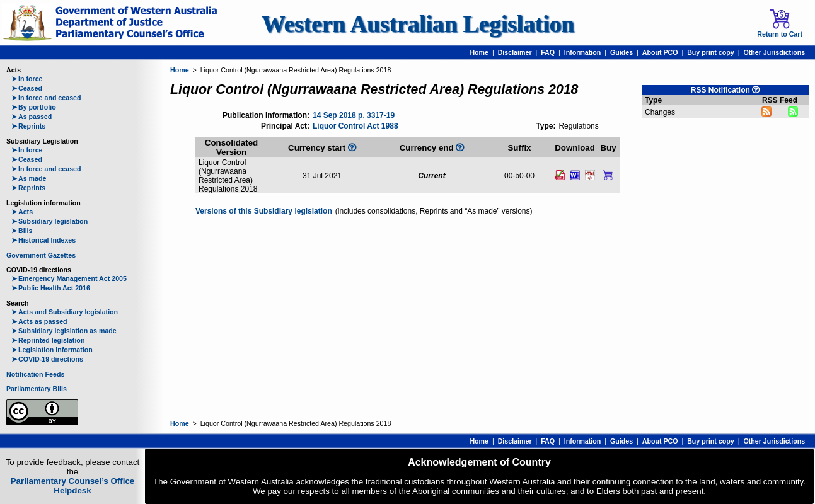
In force (27, 79)
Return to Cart (780, 23)
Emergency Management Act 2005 (69, 278)
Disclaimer (515, 52)
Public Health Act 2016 (51, 288)
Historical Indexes (43, 240)
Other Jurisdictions (774, 52)
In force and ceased (46, 98)
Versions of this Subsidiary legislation (264, 211)
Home (479, 52)
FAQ (548, 52)
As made (29, 178)
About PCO (660, 52)
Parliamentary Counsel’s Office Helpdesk (73, 486)
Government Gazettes (41, 255)
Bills (22, 231)
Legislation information (52, 350)
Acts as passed (39, 321)
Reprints (28, 126)
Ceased (27, 88)
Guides (621, 52)
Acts (22, 212)
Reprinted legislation (48, 340)
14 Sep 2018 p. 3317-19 (354, 115)
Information (583, 52)
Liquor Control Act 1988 (355, 126)
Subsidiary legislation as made (64, 331)
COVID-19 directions (47, 359)
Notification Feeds (35, 374)
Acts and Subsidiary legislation (65, 312)
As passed (32, 117)
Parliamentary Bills (37, 389)
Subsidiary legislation (49, 221)
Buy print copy (711, 52)
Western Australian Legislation (418, 24)
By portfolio (34, 107)
